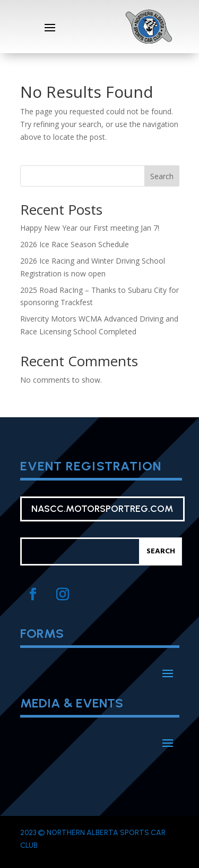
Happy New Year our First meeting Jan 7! (90, 228)
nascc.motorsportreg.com (102, 509)
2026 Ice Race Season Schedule (75, 244)
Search (162, 176)
